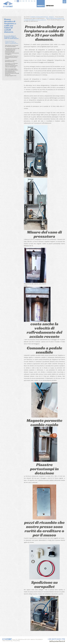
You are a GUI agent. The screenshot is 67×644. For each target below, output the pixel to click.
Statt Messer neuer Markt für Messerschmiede (12, 46)
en (21, 1)
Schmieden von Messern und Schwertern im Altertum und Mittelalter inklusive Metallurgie (11, 65)
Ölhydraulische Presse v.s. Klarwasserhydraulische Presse (12, 57)
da (35, 1)
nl (32, 1)
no (23, 1)
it (18, 1)
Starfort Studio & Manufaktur (39, 17)
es (29, 1)
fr (26, 1)
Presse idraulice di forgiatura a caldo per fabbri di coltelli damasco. (12, 42)
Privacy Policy (16, 641)
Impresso (50, 6)
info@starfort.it (57, 641)
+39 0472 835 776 (56, 639)
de (15, 1)
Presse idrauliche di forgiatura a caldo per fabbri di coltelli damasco (11, 37)
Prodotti (41, 6)
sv (37, 1)
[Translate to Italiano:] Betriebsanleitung (11, 61)
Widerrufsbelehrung (8, 641)
